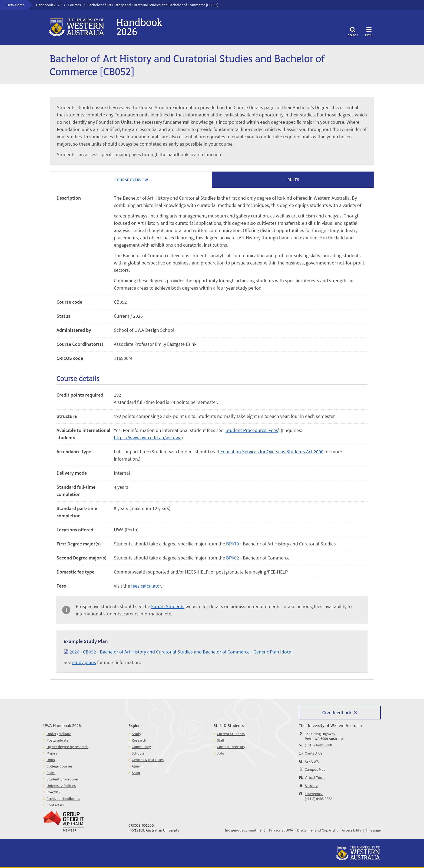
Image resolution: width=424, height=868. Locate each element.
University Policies (61, 786)
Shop (136, 773)
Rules (51, 773)
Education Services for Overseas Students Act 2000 (272, 452)
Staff (221, 740)
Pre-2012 (54, 792)
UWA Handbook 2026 (62, 725)
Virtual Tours (315, 777)
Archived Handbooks (63, 799)
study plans (84, 662)
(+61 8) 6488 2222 (318, 799)
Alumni (138, 766)
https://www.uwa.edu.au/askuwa (148, 438)
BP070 (233, 544)
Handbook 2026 (49, 5)
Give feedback (337, 712)
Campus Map (315, 769)
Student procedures (63, 779)
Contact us (55, 805)
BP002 (233, 558)
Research (139, 740)
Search (353, 31)
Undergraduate (59, 734)
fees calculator (146, 586)
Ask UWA (312, 761)
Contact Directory (231, 747)
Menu (369, 31)
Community (141, 747)
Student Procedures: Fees (252, 430)
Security (311, 786)
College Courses (59, 766)
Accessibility (352, 830)
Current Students (231, 734)
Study (136, 734)
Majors (52, 753)
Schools (138, 753)
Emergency (314, 794)
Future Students (168, 606)
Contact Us (314, 753)
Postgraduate (57, 740)
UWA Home (16, 5)
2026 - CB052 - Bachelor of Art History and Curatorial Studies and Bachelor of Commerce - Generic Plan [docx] (181, 652)
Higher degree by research (67, 747)
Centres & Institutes (148, 760)
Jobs (221, 753)
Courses (74, 5)
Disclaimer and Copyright (317, 830)
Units (51, 760)
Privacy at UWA (281, 830)
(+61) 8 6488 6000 (318, 745)
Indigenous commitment (245, 830)
